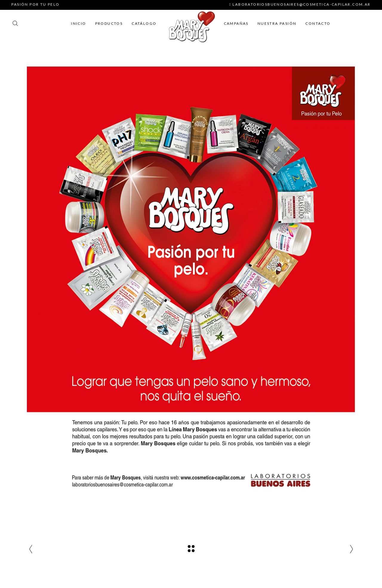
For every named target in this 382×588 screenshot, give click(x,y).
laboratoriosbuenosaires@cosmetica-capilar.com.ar (300, 4)
